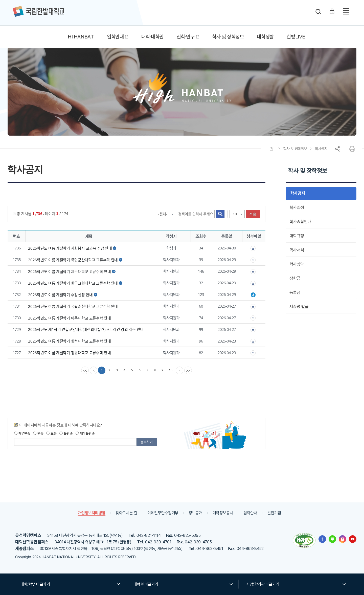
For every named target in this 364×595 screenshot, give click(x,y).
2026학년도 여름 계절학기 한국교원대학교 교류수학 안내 (73, 283)
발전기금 (274, 513)
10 (171, 370)
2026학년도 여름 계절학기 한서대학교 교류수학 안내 (69, 341)
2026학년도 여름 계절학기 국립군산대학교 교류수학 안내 (73, 260)
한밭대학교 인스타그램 (343, 539)
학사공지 (321, 149)
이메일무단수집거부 (163, 513)
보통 (51, 433)
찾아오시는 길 (126, 513)
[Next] (179, 370)
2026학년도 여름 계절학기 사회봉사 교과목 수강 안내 (70, 248)
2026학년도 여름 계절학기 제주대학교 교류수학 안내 (69, 271)
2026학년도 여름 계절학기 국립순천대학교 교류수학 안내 (73, 306)
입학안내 (250, 513)
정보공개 (196, 513)
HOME (271, 149)
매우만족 (22, 433)
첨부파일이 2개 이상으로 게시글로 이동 (253, 248)
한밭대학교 (38, 11)
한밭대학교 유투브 (353, 539)
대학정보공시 (223, 513)
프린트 (352, 149)
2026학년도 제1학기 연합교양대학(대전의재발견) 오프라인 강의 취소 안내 (86, 329)
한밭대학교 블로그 (332, 539)
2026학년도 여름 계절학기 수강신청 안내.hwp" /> (253, 295)
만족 (38, 433)
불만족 (66, 433)
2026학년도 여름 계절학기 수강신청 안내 (60, 295)
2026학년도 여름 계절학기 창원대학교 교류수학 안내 (69, 353)
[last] (188, 370)
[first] (85, 370)
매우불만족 (85, 433)
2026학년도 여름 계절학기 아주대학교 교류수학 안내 (69, 318)
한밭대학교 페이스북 (322, 539)
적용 (253, 214)
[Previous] (94, 370)
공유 (338, 149)
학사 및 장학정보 (295, 149)
